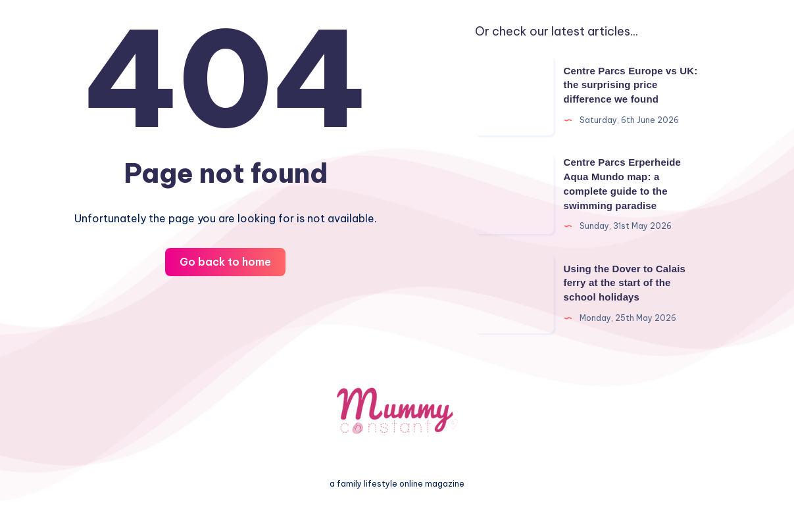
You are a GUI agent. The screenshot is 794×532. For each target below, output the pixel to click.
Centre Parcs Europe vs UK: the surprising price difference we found (631, 85)
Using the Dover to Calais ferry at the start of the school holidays (625, 283)
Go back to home (225, 262)
